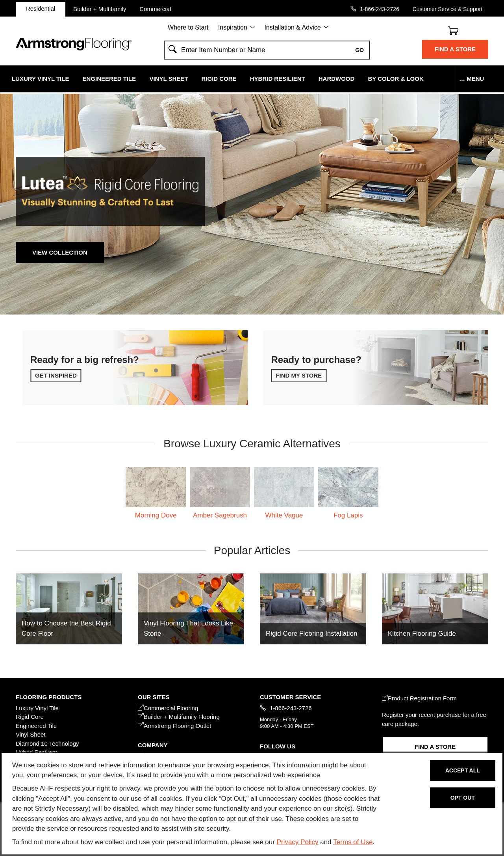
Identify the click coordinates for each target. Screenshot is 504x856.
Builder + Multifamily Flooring (179, 717)
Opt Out (463, 798)
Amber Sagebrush (220, 515)
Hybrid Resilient (278, 79)
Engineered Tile (109, 79)
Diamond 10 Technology (47, 743)
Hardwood (337, 79)
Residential (41, 8)
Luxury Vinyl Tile (40, 79)
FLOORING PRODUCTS (49, 697)
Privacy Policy (298, 842)
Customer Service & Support (447, 9)
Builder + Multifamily (100, 9)
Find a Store (455, 49)
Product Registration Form (419, 698)
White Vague (284, 515)
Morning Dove (156, 515)
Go (359, 50)
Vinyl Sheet (169, 79)
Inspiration (233, 27)
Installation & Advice (292, 27)
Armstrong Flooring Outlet (175, 726)
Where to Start (188, 27)
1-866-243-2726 (380, 9)
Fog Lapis (348, 515)
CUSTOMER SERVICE (290, 697)
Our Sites (154, 697)
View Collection (60, 252)
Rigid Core (219, 79)
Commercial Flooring (168, 708)
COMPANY (153, 745)
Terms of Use (353, 842)
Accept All (463, 770)
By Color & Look (396, 79)
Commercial (155, 9)
